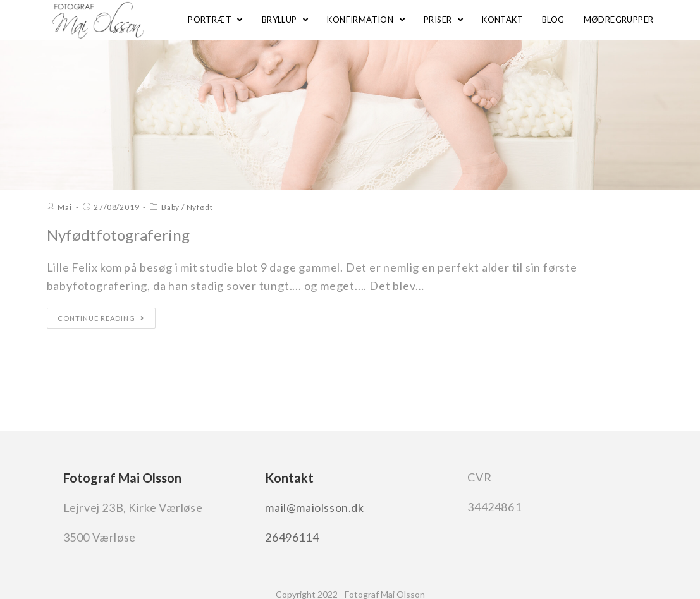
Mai (64, 207)
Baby (170, 207)
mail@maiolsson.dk (314, 507)
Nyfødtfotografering (118, 235)
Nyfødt (200, 207)
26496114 (292, 537)
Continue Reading (101, 318)
